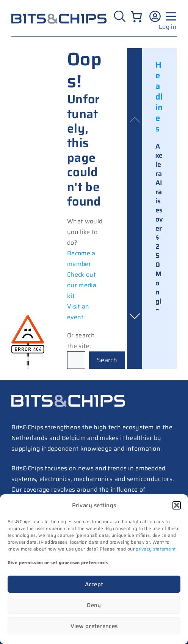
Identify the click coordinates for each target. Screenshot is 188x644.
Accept (94, 584)
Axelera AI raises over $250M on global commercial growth (159, 283)
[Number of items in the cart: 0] (136, 17)
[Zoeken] (120, 16)
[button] (177, 505)
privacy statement (156, 549)
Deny (94, 605)
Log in (168, 27)
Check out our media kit (82, 285)
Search (107, 360)
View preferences (94, 626)
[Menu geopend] (170, 16)
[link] (159, 287)
